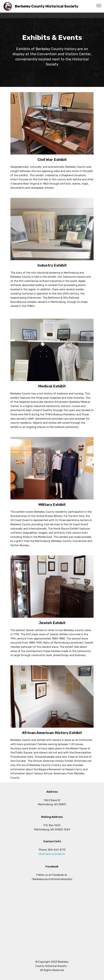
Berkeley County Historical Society (46, 6)
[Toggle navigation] (99, 5)
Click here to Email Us (52, 854)
